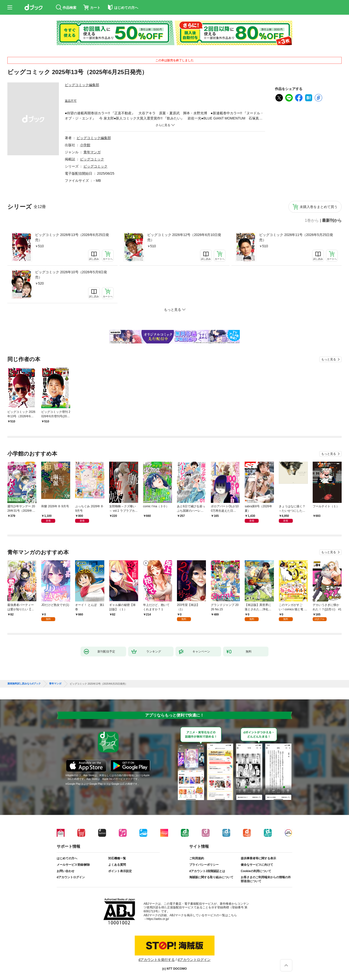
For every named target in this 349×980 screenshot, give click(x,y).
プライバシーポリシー (204, 865)
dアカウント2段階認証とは (207, 871)
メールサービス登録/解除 (73, 865)
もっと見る (329, 359)
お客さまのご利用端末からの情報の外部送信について (266, 879)
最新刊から (332, 221)
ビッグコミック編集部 (82, 85)
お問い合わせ (66, 871)
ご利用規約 (197, 858)
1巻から (312, 221)
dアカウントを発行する (157, 960)
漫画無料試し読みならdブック (24, 684)
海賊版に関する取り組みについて (211, 877)
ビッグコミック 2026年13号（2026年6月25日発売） (72, 237)
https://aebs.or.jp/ (158, 919)
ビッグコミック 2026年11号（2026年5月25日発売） (296, 237)
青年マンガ (92, 152)
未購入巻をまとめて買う (319, 207)
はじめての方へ (67, 858)
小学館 (85, 145)
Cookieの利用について (256, 871)
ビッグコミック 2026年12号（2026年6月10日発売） (184, 237)
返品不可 (71, 101)
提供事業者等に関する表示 (258, 858)
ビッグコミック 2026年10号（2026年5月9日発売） (71, 275)
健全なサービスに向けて (257, 865)
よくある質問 (117, 865)
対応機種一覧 (117, 858)
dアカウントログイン (71, 877)
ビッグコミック (92, 159)
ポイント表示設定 (120, 871)
